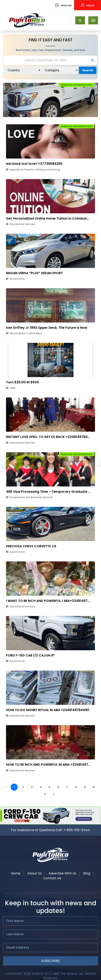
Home (16, 873)
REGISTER (63, 6)
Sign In (88, 6)
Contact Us (52, 878)
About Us (34, 873)
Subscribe (50, 961)
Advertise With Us (62, 873)
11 (45, 794)
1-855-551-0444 (77, 830)
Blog (87, 873)
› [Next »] (54, 794)
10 (94, 787)
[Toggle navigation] (93, 20)
